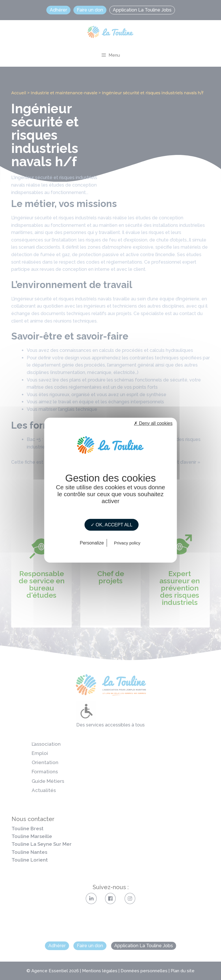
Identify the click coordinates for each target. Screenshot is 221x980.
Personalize (92, 543)
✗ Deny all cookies (153, 423)
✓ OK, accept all (112, 524)
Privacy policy (127, 543)
